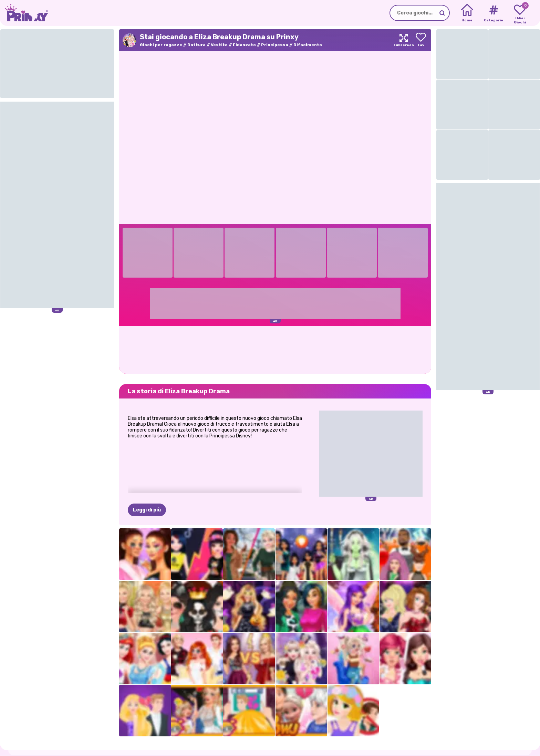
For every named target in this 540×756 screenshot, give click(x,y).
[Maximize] (404, 40)
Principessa (275, 45)
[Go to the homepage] (24, 13)
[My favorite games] (520, 13)
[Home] (467, 13)
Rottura (196, 45)
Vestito (219, 45)
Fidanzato (244, 45)
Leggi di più (147, 510)
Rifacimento (308, 45)
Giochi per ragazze (161, 45)
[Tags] (493, 13)
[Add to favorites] (421, 40)
